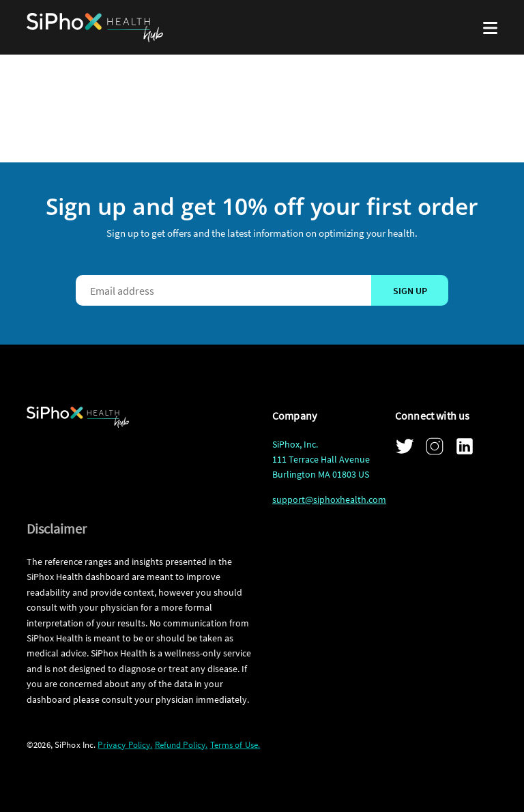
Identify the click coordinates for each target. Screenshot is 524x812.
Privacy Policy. (125, 745)
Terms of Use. (235, 745)
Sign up (410, 291)
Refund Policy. (181, 745)
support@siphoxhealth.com (329, 499)
